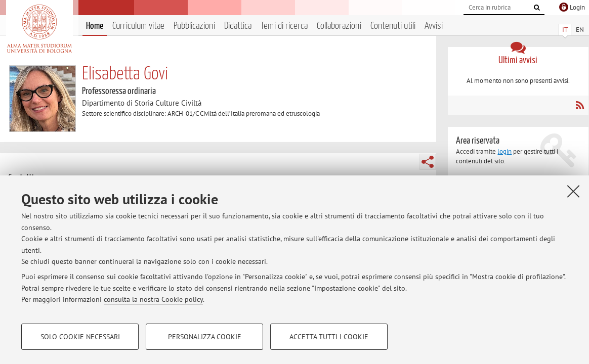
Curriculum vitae (138, 26)
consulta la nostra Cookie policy (153, 299)
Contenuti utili (393, 26)
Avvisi (434, 26)
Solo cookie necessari (80, 337)
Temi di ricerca (284, 26)
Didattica (238, 26)
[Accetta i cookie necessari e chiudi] (573, 191)
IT (565, 30)
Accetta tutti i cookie (329, 337)
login (504, 151)
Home (95, 26)
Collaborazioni (339, 26)
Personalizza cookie (205, 337)
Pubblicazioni (194, 26)
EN (580, 30)
